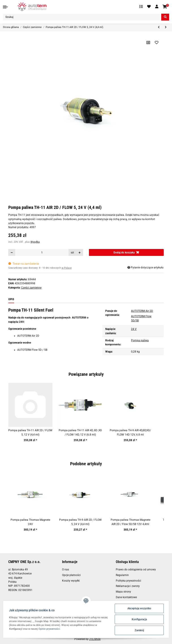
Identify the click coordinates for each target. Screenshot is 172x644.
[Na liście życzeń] (157, 43)
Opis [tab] (11, 299)
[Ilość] (42, 252)
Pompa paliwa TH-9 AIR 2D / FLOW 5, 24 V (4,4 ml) (80, 522)
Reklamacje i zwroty (128, 586)
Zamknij (139, 630)
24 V (134, 329)
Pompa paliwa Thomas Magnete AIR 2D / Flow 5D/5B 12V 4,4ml (130, 522)
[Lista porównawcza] (141, 7)
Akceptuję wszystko (139, 608)
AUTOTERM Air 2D (142, 311)
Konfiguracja (139, 619)
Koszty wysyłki (71, 581)
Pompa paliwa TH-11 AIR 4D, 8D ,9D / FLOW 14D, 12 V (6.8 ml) (80, 432)
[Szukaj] (82, 17)
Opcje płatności (71, 575)
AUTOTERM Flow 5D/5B (141, 318)
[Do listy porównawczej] (148, 43)
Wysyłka (35, 242)
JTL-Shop (95, 639)
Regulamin (122, 575)
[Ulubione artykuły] (149, 7)
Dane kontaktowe (126, 597)
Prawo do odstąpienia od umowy (136, 570)
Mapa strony (123, 592)
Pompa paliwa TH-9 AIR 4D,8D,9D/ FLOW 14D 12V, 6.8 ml (130, 432)
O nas (66, 570)
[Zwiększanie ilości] (80, 252)
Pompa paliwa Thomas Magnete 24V (30, 522)
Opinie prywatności (49, 629)
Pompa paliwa (140, 340)
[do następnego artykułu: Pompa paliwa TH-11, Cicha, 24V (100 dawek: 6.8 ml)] (166, 27)
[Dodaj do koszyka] (126, 252)
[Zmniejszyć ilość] (12, 252)
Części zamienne (31, 288)
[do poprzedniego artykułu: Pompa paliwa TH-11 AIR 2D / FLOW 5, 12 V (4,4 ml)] (159, 27)
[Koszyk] (165, 7)
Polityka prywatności (128, 581)
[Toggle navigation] (5, 7)
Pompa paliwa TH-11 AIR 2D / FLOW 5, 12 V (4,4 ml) (30, 432)
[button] (157, 7)
